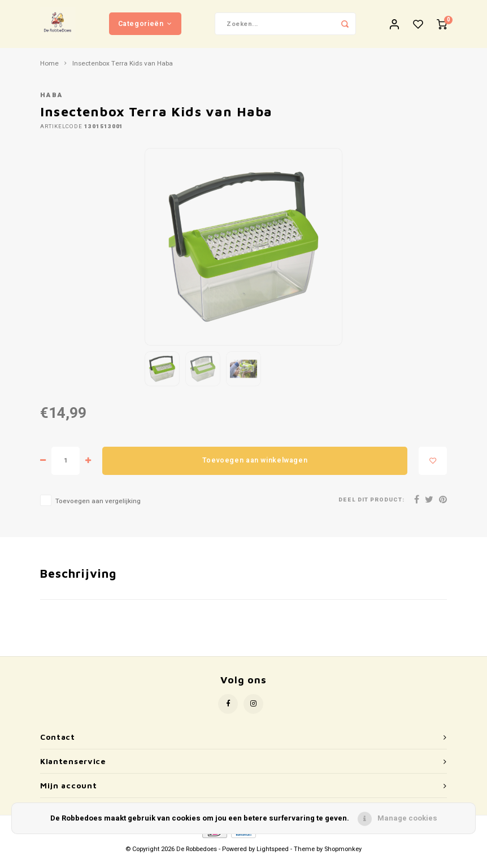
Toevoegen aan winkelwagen (255, 469)
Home (49, 72)
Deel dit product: (371, 509)
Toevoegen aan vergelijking (98, 510)
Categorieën (145, 28)
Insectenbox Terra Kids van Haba (123, 72)
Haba (51, 104)
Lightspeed (273, 858)
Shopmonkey (343, 858)
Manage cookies (407, 818)
